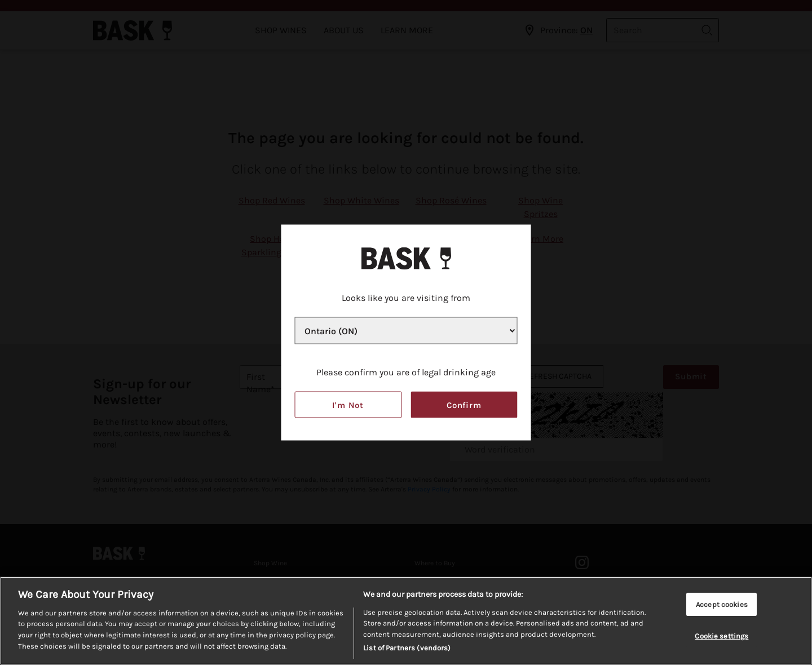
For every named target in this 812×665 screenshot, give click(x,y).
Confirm (464, 405)
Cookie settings (721, 637)
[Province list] (406, 331)
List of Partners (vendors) (407, 649)
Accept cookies (722, 605)
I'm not (348, 405)
